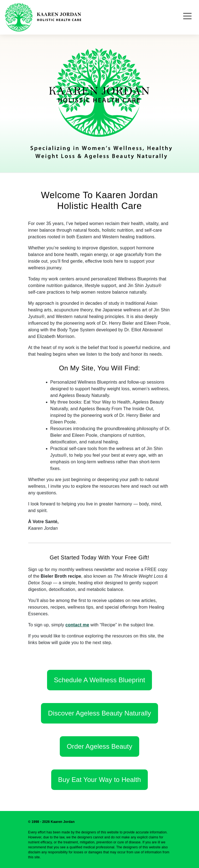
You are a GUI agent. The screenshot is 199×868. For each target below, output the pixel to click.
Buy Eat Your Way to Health (99, 780)
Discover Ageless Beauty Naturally (99, 713)
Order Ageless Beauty (99, 746)
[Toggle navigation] (187, 17)
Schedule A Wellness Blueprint (100, 680)
